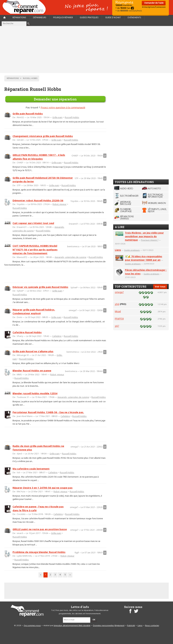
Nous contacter (152, 626)
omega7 (119, 292)
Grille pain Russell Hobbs (28, 114)
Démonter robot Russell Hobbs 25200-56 (38, 200)
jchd (117, 304)
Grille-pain (57, 117)
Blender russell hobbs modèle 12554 (35, 393)
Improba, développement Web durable (72, 626)
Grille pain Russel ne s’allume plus (33, 351)
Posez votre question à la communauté (63, 107)
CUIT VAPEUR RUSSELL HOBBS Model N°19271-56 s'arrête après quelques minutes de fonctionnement (35, 249)
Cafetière (57, 336)
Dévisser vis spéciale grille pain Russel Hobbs (40, 287)
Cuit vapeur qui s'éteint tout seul (33, 223)
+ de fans (125, 8)
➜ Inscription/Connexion (154, 7)
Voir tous (160, 287)
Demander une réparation (55, 99)
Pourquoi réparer (63, 18)
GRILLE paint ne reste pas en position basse (40, 529)
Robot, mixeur (59, 204)
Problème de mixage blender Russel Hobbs (39, 552)
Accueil (25, 7)
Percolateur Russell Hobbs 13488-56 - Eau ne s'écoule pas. (48, 412)
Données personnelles (104, 626)
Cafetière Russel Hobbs (27, 332)
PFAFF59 (119, 319)
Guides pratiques (89, 18)
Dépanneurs (40, 18)
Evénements (134, 18)
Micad (118, 311)
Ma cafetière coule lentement (31, 469)
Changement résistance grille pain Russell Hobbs (43, 136)
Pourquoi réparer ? (150, 240)
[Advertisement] (87, 49)
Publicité (131, 626)
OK (94, 620)
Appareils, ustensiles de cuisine (70, 257)
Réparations (19, 18)
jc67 (117, 326)
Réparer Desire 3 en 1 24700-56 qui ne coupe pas (43, 488)
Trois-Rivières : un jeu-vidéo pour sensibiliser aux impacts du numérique (144, 236)
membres (124, 5)
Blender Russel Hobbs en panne (32, 370)
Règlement (119, 626)
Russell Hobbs (72, 117)
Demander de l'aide (154, 3)
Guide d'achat (113, 18)
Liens (118, 250)
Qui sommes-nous (32, 626)
